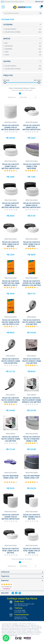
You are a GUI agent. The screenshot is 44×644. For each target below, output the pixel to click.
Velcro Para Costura (10, 122)
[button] (3, 7)
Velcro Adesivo (32, 317)
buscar (40, 13)
